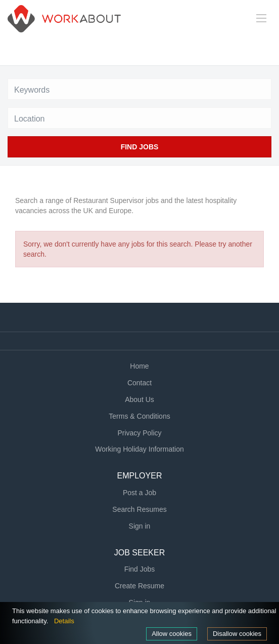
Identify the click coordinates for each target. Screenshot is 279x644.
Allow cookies (172, 634)
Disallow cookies (237, 634)
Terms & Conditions (139, 416)
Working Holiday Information (139, 449)
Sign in (140, 526)
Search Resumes (139, 509)
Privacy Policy (139, 433)
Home (139, 366)
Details (64, 621)
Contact (139, 383)
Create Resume (139, 586)
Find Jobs (140, 147)
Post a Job (139, 493)
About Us (139, 399)
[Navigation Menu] (261, 18)
